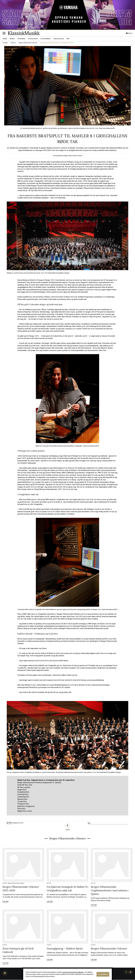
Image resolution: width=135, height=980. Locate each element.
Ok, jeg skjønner (103, 974)
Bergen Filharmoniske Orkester (28, 43)
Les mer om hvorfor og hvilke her (73, 972)
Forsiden (5, 43)
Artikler (5, 39)
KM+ (68, 39)
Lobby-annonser (59, 39)
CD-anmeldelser (46, 39)
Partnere (13, 43)
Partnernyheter (33, 39)
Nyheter (12, 39)
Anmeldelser (21, 39)
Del (89, 823)
